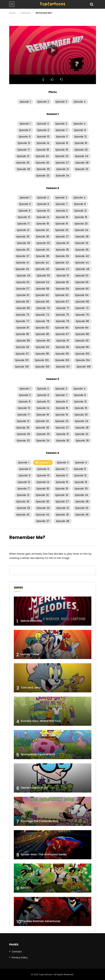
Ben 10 (25, 888)
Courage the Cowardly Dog (39, 821)
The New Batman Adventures (41, 921)
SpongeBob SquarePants (38, 754)
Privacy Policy (20, 958)
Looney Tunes (30, 654)
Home (12, 13)
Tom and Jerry (31, 688)
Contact (17, 952)
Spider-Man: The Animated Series (44, 854)
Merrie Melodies (31, 621)
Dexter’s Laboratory (34, 788)
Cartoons (26, 13)
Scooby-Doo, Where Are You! (41, 721)
